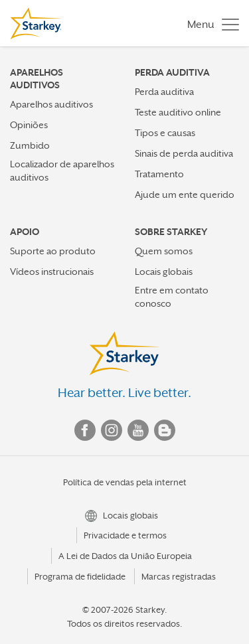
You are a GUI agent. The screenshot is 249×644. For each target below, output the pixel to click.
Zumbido (30, 145)
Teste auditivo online (178, 112)
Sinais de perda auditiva (184, 153)
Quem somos (164, 251)
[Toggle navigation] (210, 24)
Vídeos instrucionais (52, 272)
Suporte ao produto (53, 251)
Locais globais (164, 272)
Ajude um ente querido (185, 195)
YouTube (138, 430)
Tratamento (159, 174)
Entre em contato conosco (172, 296)
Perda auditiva (164, 92)
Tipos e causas (165, 133)
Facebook (85, 430)
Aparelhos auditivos (51, 104)
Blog (165, 430)
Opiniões (29, 125)
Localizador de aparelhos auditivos (62, 170)
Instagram (112, 430)
